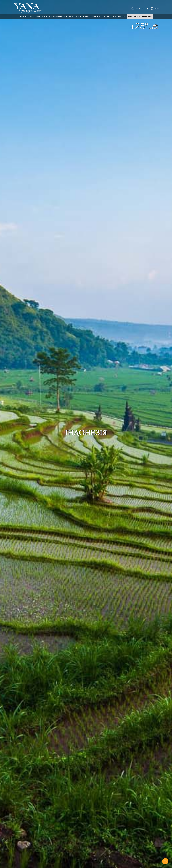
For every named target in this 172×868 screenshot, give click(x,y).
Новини (85, 17)
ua (156, 8)
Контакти (120, 17)
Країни (24, 17)
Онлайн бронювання (140, 17)
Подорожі (36, 17)
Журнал (108, 17)
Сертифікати (58, 17)
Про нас (96, 17)
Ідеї (46, 17)
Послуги (73, 17)
